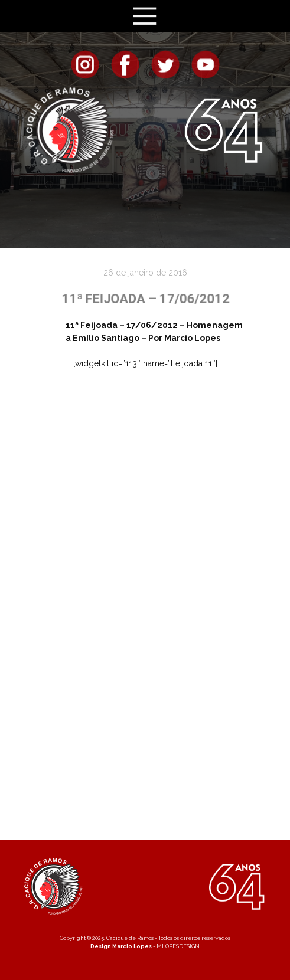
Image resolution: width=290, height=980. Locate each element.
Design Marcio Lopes (121, 946)
